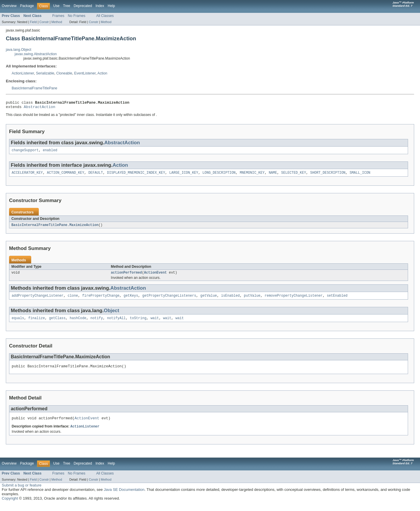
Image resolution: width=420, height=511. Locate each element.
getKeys (131, 300)
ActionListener (23, 73)
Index (100, 6)
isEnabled (230, 300)
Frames (58, 16)
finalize (37, 323)
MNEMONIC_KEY (252, 175)
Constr (44, 22)
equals (18, 323)
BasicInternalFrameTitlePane (34, 88)
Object (112, 315)
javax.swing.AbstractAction (36, 54)
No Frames (77, 16)
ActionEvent (155, 276)
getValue (209, 300)
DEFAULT (96, 175)
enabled (50, 152)
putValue (252, 300)
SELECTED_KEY (294, 175)
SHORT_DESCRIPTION (328, 175)
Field (33, 22)
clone (73, 300)
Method (57, 22)
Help (111, 6)
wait (155, 323)
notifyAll (116, 323)
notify (97, 323)
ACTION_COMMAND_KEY (66, 175)
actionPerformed (126, 276)
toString (138, 323)
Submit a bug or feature (22, 492)
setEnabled (337, 300)
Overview (9, 6)
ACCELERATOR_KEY (27, 175)
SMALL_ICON (360, 175)
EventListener (85, 73)
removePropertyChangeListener (294, 300)
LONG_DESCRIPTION (219, 175)
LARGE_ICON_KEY (184, 175)
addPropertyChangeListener (38, 300)
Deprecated (83, 6)
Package (27, 6)
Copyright (10, 505)
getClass (57, 323)
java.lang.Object (19, 50)
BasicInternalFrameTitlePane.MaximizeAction (55, 228)
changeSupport (25, 152)
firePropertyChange (101, 300)
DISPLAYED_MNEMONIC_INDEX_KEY (136, 175)
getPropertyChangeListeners (169, 300)
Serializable (45, 73)
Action (102, 73)
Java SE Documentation (124, 497)
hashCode (78, 323)
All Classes (105, 16)
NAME (273, 175)
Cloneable (64, 73)
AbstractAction (40, 108)
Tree (67, 6)
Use (56, 6)
